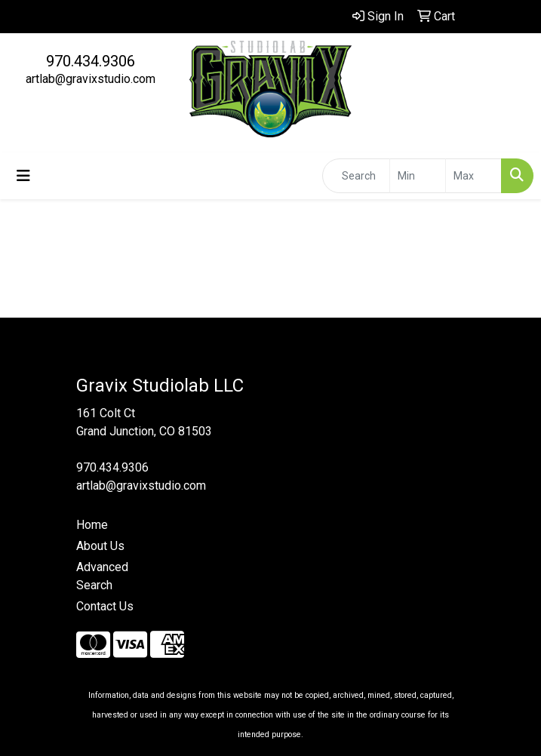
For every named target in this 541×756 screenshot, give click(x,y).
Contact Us (105, 606)
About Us (100, 546)
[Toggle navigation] (23, 176)
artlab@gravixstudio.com (91, 79)
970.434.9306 (91, 61)
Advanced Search (102, 576)
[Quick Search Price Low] (418, 176)
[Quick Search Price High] (473, 176)
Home (92, 525)
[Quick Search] (356, 176)
